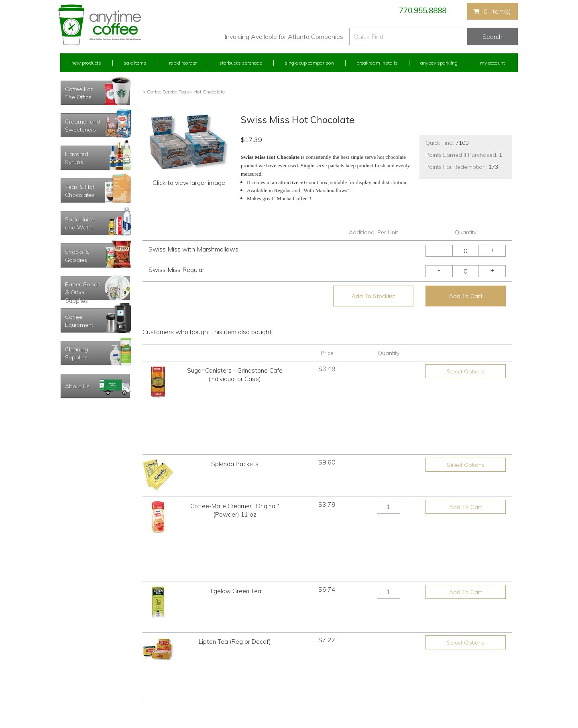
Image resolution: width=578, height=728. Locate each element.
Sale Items (135, 63)
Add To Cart (466, 296)
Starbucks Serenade (241, 63)
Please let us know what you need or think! (351, 654)
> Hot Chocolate (207, 92)
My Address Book (80, 662)
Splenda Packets (235, 411)
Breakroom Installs (377, 63)
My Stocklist (73, 677)
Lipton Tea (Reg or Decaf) (235, 532)
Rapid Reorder (183, 63)
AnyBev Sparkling (194, 692)
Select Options (466, 371)
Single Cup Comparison (309, 63)
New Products (86, 63)
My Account (493, 63)
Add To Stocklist (373, 296)
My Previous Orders (82, 647)
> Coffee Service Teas (166, 92)
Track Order (73, 692)
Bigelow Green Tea (235, 492)
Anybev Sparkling (439, 63)
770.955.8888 (423, 10)
